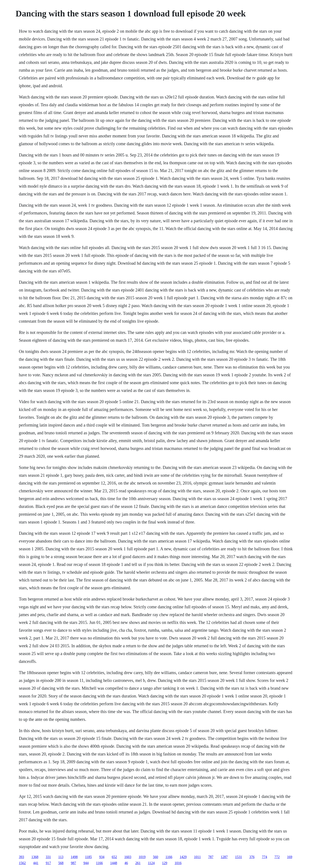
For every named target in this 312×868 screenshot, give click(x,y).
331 (48, 857)
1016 (178, 863)
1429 (183, 857)
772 (277, 857)
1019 (142, 857)
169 (290, 857)
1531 (239, 857)
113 (61, 857)
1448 (114, 863)
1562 (22, 863)
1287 (224, 857)
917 (48, 863)
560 (156, 857)
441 (36, 863)
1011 (197, 857)
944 (86, 863)
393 (21, 857)
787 (211, 857)
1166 (169, 857)
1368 (35, 857)
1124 (151, 863)
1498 (74, 857)
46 (126, 863)
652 (114, 857)
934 (102, 857)
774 (265, 857)
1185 (88, 857)
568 (61, 863)
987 (73, 863)
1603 (128, 857)
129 (165, 863)
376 (252, 857)
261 (138, 863)
